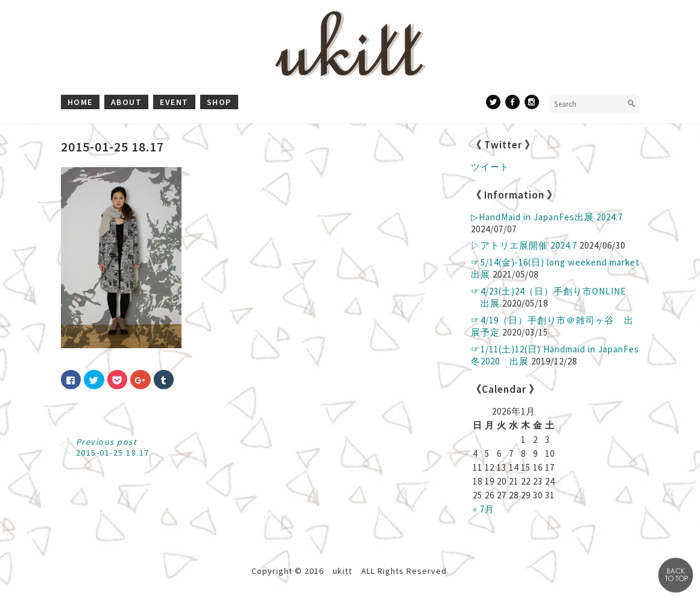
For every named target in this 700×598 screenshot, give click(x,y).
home (80, 102)
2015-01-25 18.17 (113, 447)
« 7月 (484, 509)
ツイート (490, 167)
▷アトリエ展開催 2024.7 (524, 245)
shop (219, 102)
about (127, 102)
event (174, 102)
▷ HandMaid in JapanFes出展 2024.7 (547, 217)
